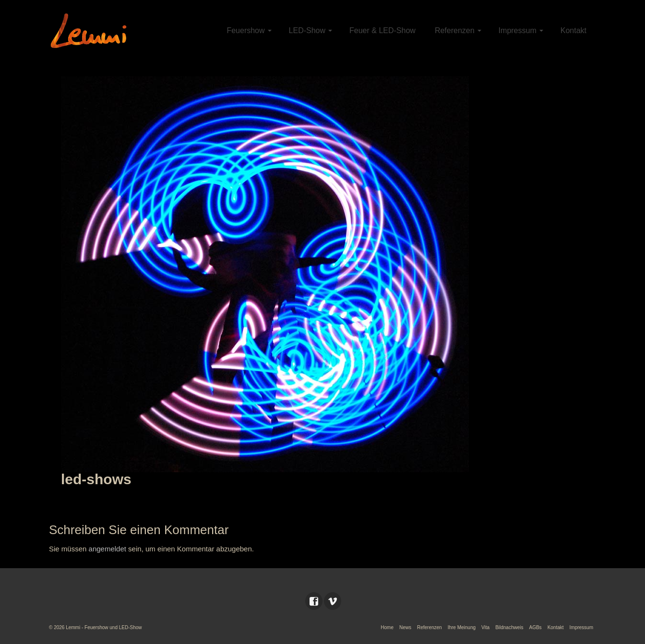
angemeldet (107, 549)
